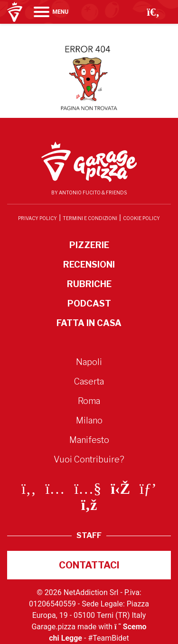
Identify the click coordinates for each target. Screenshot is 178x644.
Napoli (89, 362)
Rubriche (89, 284)
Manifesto (89, 440)
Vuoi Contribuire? (89, 459)
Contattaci (89, 565)
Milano (89, 420)
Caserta (89, 381)
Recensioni (89, 264)
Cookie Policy (141, 218)
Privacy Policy (37, 218)
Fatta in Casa (89, 323)
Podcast (89, 303)
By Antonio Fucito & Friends (89, 192)
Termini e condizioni (90, 218)
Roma (89, 401)
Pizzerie (89, 245)
